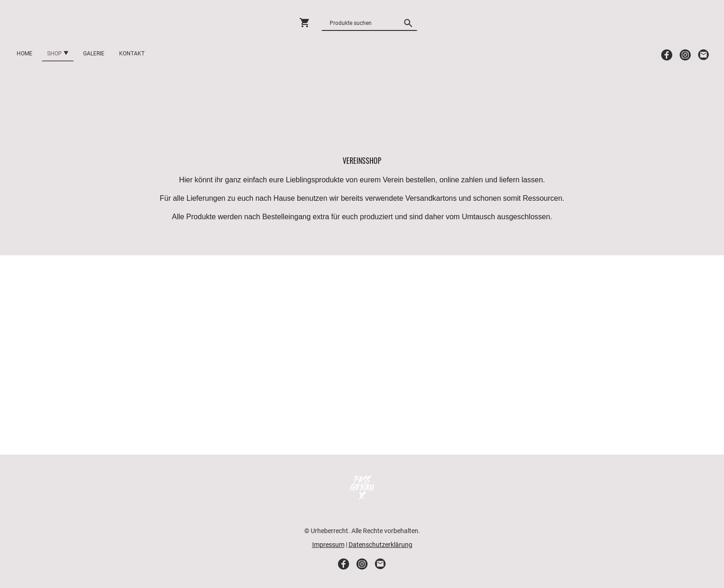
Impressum (328, 545)
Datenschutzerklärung (380, 545)
